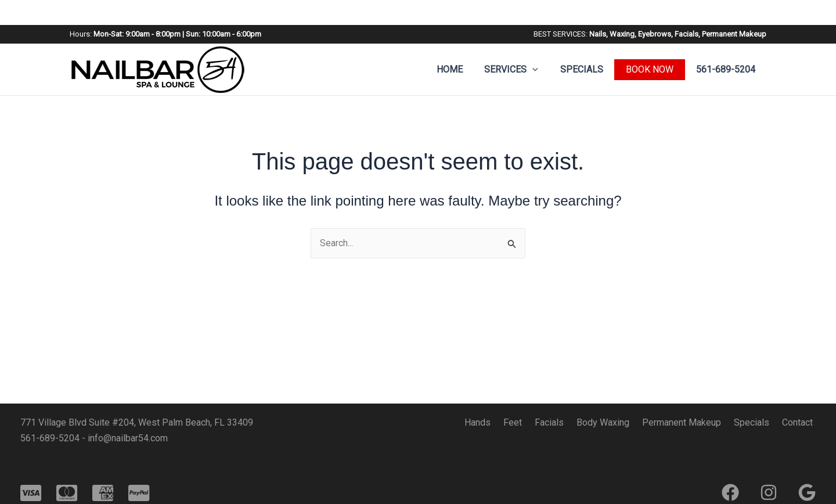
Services (520, 45)
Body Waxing (616, 422)
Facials (566, 422)
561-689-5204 (727, 44)
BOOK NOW (653, 44)
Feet (533, 422)
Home (461, 44)
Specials (587, 44)
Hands (501, 422)
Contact (800, 422)
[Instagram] (769, 492)
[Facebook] (730, 492)
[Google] (807, 492)
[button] (541, 45)
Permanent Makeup (691, 422)
